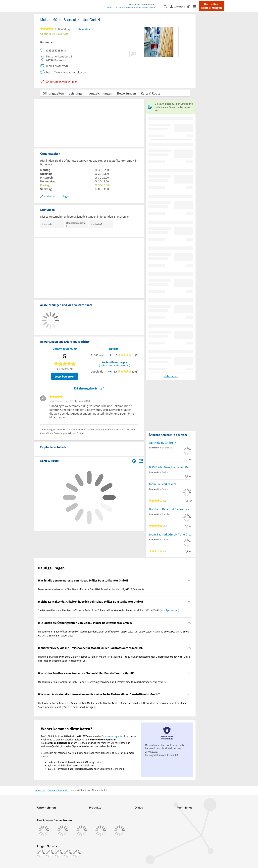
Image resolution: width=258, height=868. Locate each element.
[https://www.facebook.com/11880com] (41, 854)
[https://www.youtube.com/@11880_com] (77, 854)
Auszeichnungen (101, 93)
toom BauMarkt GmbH (163, 484)
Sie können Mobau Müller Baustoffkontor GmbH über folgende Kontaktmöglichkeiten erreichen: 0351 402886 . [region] (109, 610)
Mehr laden (171, 376)
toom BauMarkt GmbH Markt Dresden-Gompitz (171, 534)
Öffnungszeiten (53, 93)
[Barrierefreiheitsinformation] (190, 6)
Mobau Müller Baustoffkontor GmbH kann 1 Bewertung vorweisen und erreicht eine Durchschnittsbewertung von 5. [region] (102, 682)
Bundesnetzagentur (113, 736)
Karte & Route (151, 93)
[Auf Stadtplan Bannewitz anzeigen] (141, 460)
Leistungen (77, 93)
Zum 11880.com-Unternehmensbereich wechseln (131, 7)
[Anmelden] (178, 6)
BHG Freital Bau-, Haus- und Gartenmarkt (171, 467)
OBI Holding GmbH (161, 443)
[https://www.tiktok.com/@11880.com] (59, 854)
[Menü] (196, 6)
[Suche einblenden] (167, 6)
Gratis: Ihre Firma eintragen (211, 6)
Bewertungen (127, 93)
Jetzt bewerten (65, 376)
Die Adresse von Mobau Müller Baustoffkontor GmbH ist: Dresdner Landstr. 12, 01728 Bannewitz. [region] (91, 589)
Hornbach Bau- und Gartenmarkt (170, 509)
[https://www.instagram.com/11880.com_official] (50, 854)
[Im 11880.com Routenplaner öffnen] (134, 460)
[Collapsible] (189, 580)
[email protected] (169, 610)
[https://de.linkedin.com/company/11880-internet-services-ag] (68, 854)
